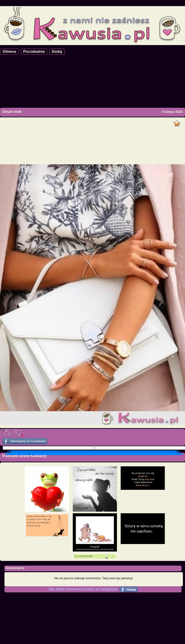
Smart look (12, 112)
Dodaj (57, 52)
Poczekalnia (34, 52)
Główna (9, 52)
